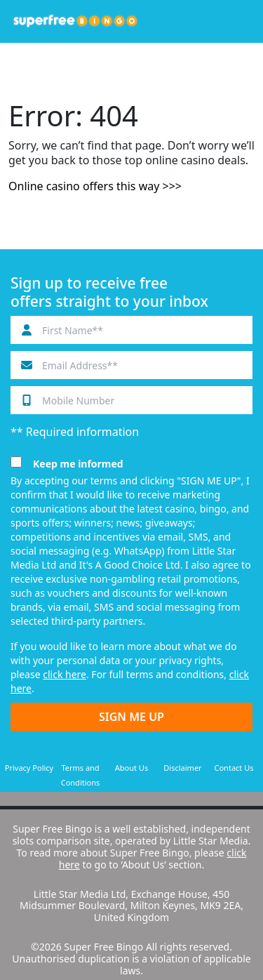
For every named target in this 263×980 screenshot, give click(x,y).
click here (65, 674)
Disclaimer (182, 768)
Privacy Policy (29, 768)
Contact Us (234, 768)
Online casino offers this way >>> (95, 186)
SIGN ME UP (131, 717)
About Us (131, 768)
